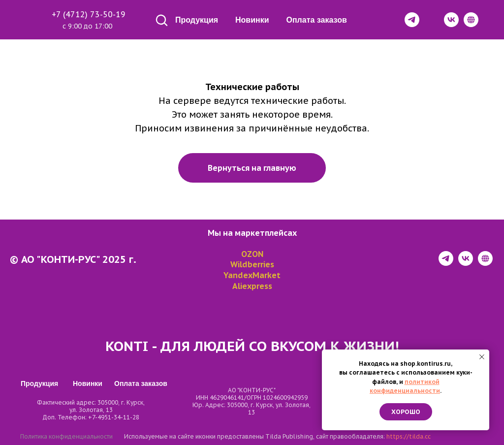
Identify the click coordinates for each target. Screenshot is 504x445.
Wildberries (252, 264)
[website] (485, 263)
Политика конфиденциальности (66, 436)
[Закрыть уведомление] (482, 357)
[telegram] (446, 263)
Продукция (197, 20)
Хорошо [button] (406, 412)
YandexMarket (252, 275)
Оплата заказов (317, 20)
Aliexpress (252, 286)
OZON (252, 254)
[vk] (466, 263)
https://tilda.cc (409, 436)
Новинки (252, 20)
